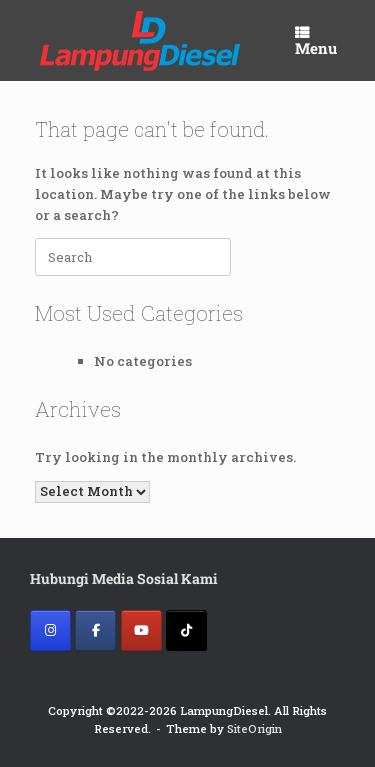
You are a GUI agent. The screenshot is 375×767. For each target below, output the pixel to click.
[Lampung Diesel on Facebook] (95, 630)
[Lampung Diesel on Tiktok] (186, 630)
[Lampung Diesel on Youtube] (141, 630)
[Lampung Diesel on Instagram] (50, 630)
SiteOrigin (254, 728)
